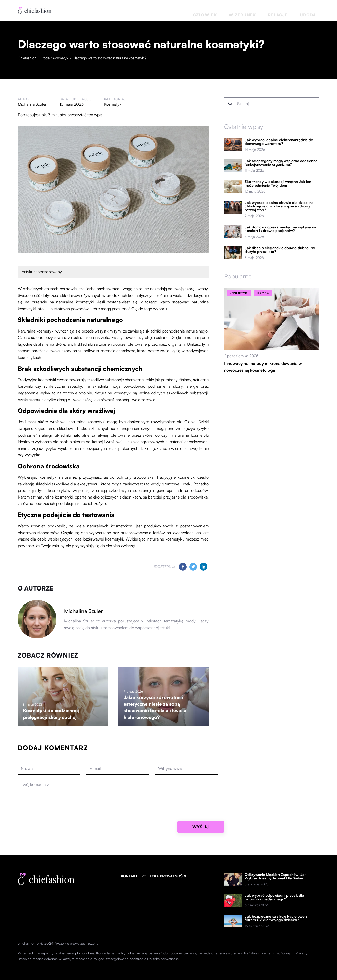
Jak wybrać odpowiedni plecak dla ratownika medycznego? (274, 897)
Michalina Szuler (32, 104)
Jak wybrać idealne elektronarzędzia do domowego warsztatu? (279, 142)
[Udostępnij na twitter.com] (193, 567)
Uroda (313, 10)
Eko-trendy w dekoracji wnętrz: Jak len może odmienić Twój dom (278, 184)
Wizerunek (269, 10)
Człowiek (243, 10)
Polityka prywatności (164, 876)
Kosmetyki (113, 104)
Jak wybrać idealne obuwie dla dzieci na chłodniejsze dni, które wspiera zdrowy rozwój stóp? (279, 206)
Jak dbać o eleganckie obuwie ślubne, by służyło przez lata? (280, 250)
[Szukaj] (230, 104)
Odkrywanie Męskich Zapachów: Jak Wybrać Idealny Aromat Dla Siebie (276, 876)
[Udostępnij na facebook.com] (183, 567)
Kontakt (129, 876)
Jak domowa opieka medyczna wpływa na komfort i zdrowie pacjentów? (280, 229)
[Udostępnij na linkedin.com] (203, 567)
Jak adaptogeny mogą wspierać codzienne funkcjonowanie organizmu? (281, 163)
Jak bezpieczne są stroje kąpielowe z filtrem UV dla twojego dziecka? (276, 918)
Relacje (293, 10)
